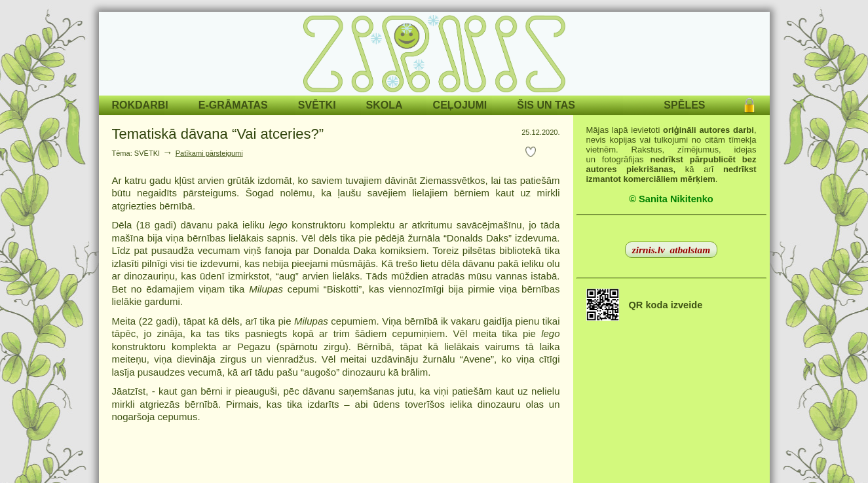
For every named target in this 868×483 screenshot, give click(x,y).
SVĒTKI (317, 105)
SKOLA (385, 105)
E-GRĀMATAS (233, 105)
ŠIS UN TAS (546, 105)
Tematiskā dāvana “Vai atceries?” (218, 134)
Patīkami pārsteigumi (209, 153)
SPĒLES (684, 105)
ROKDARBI (140, 105)
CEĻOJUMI (460, 105)
